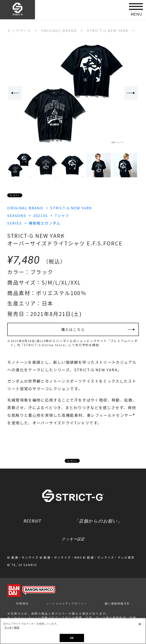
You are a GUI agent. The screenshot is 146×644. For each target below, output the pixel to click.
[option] (73, 93)
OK (72, 638)
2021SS (43, 215)
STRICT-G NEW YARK (75, 208)
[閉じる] (140, 625)
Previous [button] (15, 93)
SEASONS (17, 215)
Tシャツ (67, 215)
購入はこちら (73, 330)
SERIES (15, 223)
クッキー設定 (73, 541)
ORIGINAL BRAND (26, 208)
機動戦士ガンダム (47, 223)
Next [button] (131, 93)
